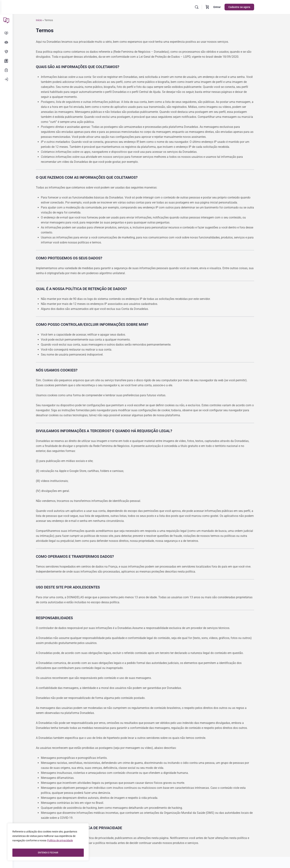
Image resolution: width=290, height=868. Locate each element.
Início (45, 20)
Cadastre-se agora (246, 7)
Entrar (223, 7)
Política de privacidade (60, 843)
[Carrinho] (214, 7)
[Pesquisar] (203, 7)
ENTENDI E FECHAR (48, 853)
